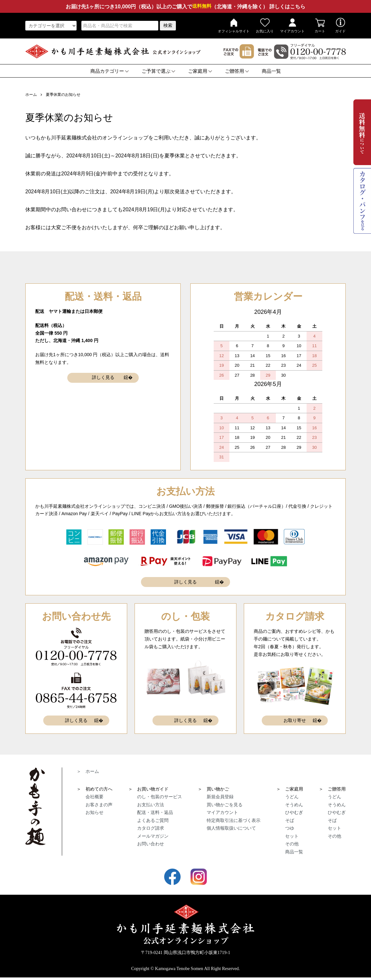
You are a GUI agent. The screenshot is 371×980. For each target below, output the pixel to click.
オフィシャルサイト (234, 25)
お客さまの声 (99, 804)
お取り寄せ (295, 720)
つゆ (290, 827)
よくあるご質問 (153, 820)
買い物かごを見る (225, 804)
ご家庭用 (200, 71)
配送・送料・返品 (155, 812)
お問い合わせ (151, 843)
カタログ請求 (151, 827)
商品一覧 (271, 71)
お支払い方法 (151, 804)
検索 (168, 25)
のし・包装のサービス (160, 796)
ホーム (31, 95)
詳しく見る (103, 378)
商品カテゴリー (110, 71)
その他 (292, 843)
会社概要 (95, 796)
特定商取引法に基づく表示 (234, 820)
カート (320, 25)
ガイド (340, 25)
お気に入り (265, 25)
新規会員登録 (220, 796)
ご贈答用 (237, 71)
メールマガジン (153, 835)
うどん (292, 796)
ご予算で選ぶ (158, 71)
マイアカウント (292, 25)
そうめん (294, 804)
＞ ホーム (88, 771)
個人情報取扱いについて (231, 827)
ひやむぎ (294, 812)
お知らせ (95, 812)
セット (292, 835)
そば (290, 820)
